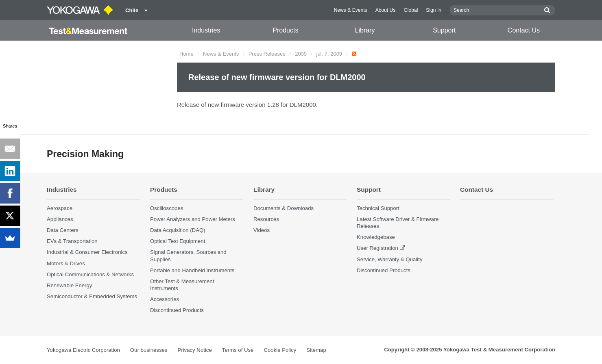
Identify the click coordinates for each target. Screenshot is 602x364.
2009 (301, 54)
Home (186, 54)
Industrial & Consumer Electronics (87, 252)
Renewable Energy (69, 285)
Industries (206, 30)
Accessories (165, 299)
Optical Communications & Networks (90, 274)
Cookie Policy (280, 350)
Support (444, 30)
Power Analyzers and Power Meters (193, 219)
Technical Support (378, 208)
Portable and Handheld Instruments (192, 270)
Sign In (434, 10)
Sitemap (316, 350)
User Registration (377, 248)
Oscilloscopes (167, 208)
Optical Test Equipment (178, 241)
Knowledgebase (376, 237)
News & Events (351, 10)
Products (285, 30)
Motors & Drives (66, 263)
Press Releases (267, 54)
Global (411, 10)
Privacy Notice (194, 350)
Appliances (60, 219)
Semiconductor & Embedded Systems (92, 296)
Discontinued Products (177, 310)
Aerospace (60, 208)
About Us (386, 10)
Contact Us (524, 30)
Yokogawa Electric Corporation (83, 350)
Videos (262, 230)
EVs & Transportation (72, 241)
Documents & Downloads (284, 208)
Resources (266, 219)
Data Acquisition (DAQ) (178, 230)
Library (365, 30)
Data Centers (63, 230)
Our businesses (149, 350)
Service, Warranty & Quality (389, 259)
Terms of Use (238, 350)
